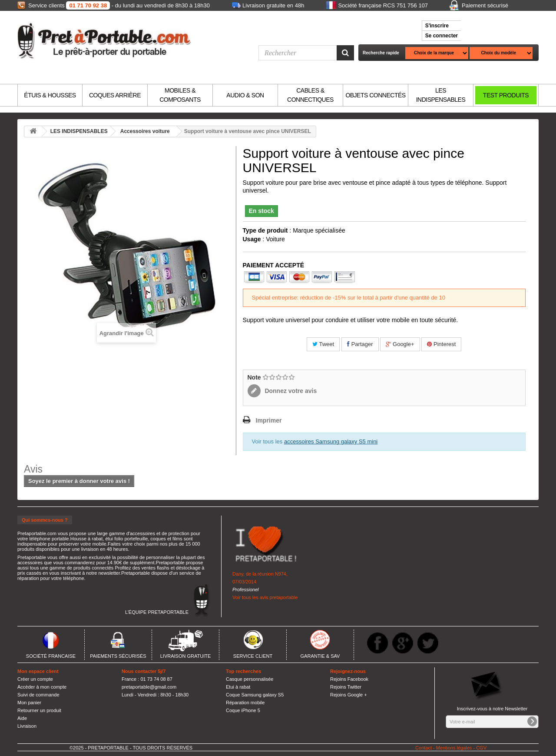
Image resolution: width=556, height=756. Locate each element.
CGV (481, 748)
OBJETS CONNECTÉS (375, 95)
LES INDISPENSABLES (441, 95)
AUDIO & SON (245, 95)
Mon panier (29, 703)
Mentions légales (454, 748)
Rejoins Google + (349, 695)
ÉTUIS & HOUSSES (50, 95)
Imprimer (269, 420)
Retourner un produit (39, 710)
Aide (22, 718)
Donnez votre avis (290, 391)
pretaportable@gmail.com (149, 687)
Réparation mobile (245, 703)
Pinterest (441, 344)
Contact (424, 748)
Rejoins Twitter (346, 687)
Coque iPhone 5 (243, 710)
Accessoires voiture (145, 131)
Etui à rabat (238, 687)
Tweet (323, 344)
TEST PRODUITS (506, 95)
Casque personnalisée (250, 679)
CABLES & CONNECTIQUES (310, 95)
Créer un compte (35, 679)
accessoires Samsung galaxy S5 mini (331, 441)
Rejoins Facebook (349, 679)
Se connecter (442, 36)
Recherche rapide (381, 53)
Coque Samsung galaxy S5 (255, 695)
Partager (360, 344)
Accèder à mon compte (42, 687)
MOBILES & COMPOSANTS (180, 95)
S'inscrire (437, 26)
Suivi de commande (38, 695)
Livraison (27, 726)
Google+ (400, 344)
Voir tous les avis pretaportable (265, 597)
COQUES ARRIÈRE (115, 95)
